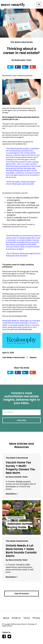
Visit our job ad (8, 316)
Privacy (36, 618)
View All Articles (22, 594)
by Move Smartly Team (17, 477)
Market (33, 357)
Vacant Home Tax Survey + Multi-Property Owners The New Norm (20, 468)
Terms (28, 618)
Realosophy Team (23, 60)
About (8, 618)
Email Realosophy (25, 329)
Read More (12, 494)
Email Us (18, 618)
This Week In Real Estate (21, 42)
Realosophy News (26, 75)
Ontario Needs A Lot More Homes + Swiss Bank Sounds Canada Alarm (21, 551)
